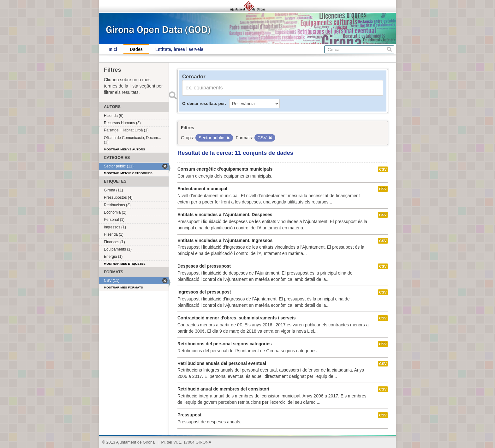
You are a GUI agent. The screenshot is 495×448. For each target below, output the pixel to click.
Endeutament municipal (202, 189)
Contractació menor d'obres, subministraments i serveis (236, 318)
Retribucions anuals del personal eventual (222, 363)
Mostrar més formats (123, 287)
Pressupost (189, 415)
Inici (113, 49)
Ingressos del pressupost (204, 292)
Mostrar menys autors (125, 149)
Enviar (173, 95)
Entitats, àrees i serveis (179, 49)
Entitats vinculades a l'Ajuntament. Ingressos (225, 240)
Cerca (389, 49)
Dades (136, 49)
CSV (383, 169)
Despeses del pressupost (204, 266)
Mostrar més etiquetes (125, 264)
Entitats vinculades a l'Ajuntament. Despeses (225, 215)
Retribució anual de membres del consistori (223, 389)
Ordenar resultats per (203, 103)
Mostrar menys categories (128, 173)
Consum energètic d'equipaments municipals (225, 169)
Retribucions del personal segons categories (225, 344)
